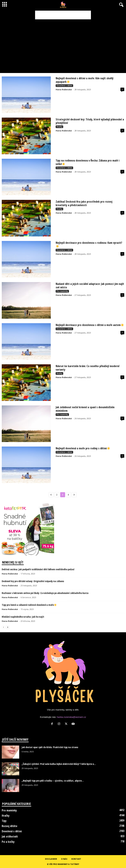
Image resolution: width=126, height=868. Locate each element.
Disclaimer (51, 859)
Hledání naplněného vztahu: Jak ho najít (23, 617)
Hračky (59, 127)
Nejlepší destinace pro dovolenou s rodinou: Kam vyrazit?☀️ (89, 244)
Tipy (4, 821)
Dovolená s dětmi (64, 86)
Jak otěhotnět (10, 836)
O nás (64, 859)
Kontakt (76, 859)
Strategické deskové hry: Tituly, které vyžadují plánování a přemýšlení (90, 121)
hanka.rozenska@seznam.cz (71, 717)
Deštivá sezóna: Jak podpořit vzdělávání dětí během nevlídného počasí (38, 569)
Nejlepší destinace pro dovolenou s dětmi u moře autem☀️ (90, 325)
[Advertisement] (63, 15)
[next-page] (8, 627)
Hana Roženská (64, 89)
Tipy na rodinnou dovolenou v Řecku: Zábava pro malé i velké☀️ (88, 162)
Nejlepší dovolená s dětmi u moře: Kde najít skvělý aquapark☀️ (85, 80)
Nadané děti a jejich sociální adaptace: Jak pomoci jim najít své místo (90, 286)
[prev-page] (3, 627)
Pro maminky (62, 291)
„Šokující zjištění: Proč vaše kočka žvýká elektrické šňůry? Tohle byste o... (59, 764)
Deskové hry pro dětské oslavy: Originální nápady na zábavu (33, 581)
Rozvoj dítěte (10, 826)
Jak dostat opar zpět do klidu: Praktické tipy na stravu (50, 747)
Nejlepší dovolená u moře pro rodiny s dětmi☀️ (83, 448)
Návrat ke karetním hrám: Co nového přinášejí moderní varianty (88, 368)
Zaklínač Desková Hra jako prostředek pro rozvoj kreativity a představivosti (84, 203)
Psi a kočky (8, 842)
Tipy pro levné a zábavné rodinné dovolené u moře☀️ (29, 605)
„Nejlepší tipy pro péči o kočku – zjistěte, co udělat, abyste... (53, 781)
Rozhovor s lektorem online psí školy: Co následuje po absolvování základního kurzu (45, 593)
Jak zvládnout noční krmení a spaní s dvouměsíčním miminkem (85, 409)
